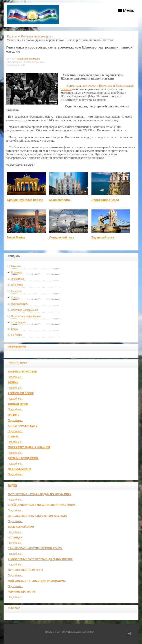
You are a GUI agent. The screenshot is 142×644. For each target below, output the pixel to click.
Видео (15, 329)
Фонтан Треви (18, 404)
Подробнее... (15, 377)
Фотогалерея (19, 323)
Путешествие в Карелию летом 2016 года (37, 516)
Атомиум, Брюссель (22, 372)
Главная (16, 266)
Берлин (13, 382)
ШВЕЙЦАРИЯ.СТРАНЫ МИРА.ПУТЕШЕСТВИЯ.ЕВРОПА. (42, 505)
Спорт (15, 298)
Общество (17, 285)
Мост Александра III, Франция (29, 447)
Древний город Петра (23, 458)
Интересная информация (26, 316)
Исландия (15, 538)
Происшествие (20, 304)
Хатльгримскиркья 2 (23, 426)
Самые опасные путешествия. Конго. (35, 548)
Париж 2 (14, 415)
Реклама (14, 608)
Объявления (17, 347)
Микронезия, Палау (22, 592)
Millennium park (20, 469)
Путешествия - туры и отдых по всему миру (40, 494)
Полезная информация (25, 310)
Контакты (16, 335)
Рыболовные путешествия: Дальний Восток (40, 559)
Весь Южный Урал (21, 527)
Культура (16, 291)
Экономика (17, 279)
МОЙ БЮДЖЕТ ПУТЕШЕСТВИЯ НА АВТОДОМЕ (37, 581)
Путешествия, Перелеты (25, 570)
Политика (17, 273)
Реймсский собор (21, 393)
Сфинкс (13, 437)
